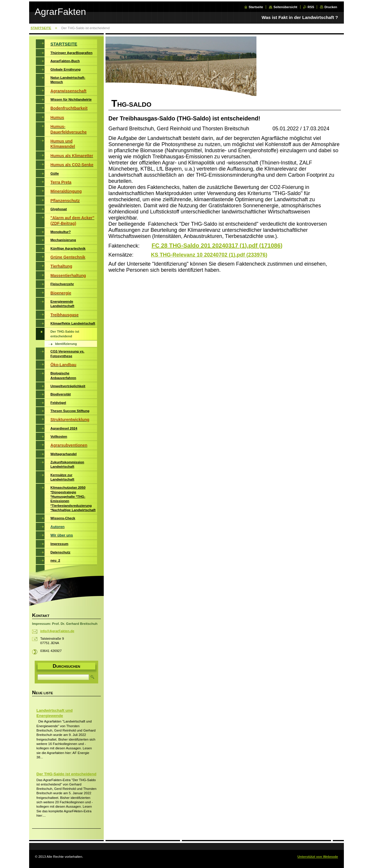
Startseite (256, 7)
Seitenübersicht (285, 7)
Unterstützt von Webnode (318, 857)
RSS (311, 7)
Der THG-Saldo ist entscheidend (66, 774)
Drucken (331, 7)
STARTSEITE (41, 28)
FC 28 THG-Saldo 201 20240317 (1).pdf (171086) (217, 246)
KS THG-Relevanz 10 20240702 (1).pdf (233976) (209, 255)
